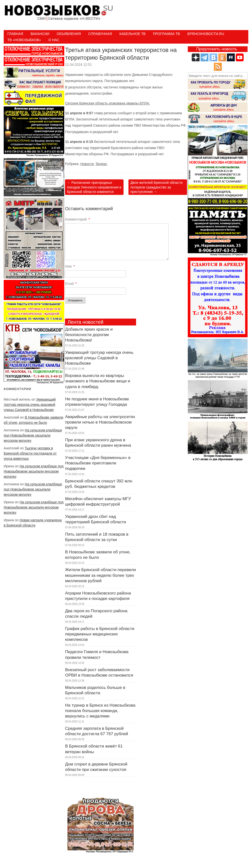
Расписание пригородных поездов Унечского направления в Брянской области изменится (94, 187)
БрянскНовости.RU (206, 34)
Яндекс (102, 164)
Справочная (100, 34)
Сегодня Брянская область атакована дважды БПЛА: (107, 103)
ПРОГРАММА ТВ (166, 34)
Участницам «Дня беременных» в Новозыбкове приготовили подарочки (98, 463)
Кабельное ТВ (133, 34)
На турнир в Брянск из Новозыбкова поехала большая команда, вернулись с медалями (100, 711)
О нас (54, 40)
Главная (15, 34)
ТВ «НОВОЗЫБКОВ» (24, 40)
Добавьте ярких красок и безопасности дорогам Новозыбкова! (89, 335)
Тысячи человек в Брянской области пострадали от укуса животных (30, 453)
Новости (87, 164)
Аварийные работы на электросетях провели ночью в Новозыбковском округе (100, 422)
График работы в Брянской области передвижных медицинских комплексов (100, 634)
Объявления (69, 34)
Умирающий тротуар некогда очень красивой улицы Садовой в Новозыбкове (30, 405)
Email (71, 284)
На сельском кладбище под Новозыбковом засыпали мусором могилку (33, 435)
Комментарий (77, 219)
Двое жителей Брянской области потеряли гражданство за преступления (157, 187)
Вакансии (40, 34)
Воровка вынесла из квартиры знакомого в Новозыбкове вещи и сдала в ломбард (97, 381)
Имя (70, 266)
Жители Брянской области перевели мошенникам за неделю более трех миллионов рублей (100, 575)
